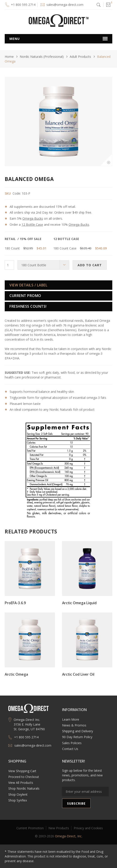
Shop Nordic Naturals (24, 788)
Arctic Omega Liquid (79, 603)
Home (9, 57)
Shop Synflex (18, 800)
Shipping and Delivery (78, 731)
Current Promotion (30, 828)
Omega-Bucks (33, 218)
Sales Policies (72, 743)
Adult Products (80, 57)
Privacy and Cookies (88, 828)
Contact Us (70, 749)
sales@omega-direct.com (65, 5)
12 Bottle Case (32, 225)
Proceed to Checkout (24, 777)
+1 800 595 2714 (23, 5)
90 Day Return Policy (77, 737)
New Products (59, 828)
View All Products (21, 783)
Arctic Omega (16, 674)
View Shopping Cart (22, 771)
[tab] (58, 285)
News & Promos (74, 725)
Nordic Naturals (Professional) (42, 57)
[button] (108, 5)
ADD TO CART (90, 265)
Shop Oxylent (18, 794)
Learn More (71, 719)
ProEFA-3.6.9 (15, 603)
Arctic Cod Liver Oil (78, 674)
